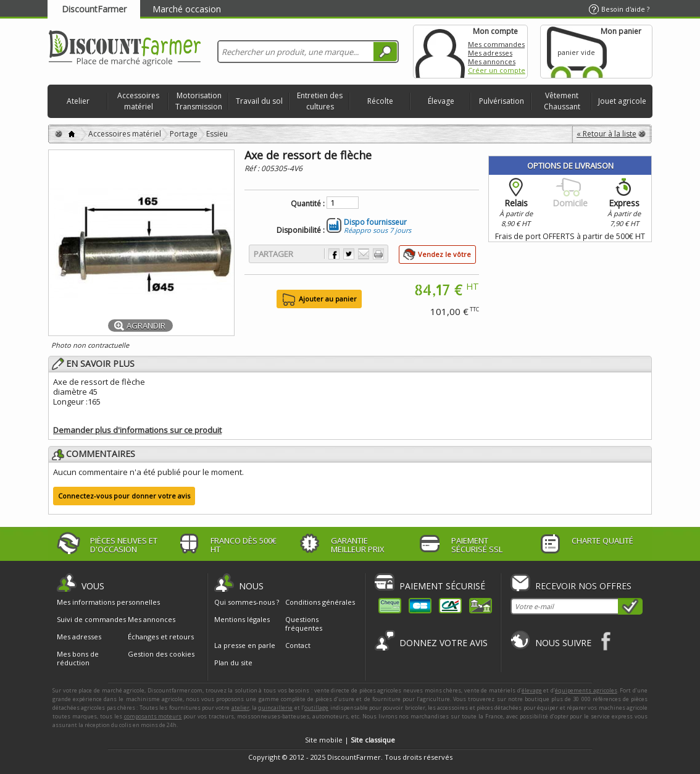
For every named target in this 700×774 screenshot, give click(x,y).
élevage (532, 690)
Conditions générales (320, 602)
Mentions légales (242, 619)
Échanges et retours (161, 637)
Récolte (380, 101)
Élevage (441, 101)
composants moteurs (153, 716)
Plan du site (233, 663)
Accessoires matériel (138, 101)
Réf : (253, 168)
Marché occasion (187, 9)
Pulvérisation (502, 101)
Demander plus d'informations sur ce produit (137, 430)
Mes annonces (492, 61)
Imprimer (378, 254)
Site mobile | (350, 740)
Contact (298, 645)
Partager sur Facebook (334, 254)
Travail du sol (259, 101)
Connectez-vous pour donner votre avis (124, 496)
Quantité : (308, 204)
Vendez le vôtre (444, 254)
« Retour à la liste (606, 134)
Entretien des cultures (320, 101)
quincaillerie (275, 708)
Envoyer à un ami (364, 254)
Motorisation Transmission (199, 101)
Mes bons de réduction (78, 658)
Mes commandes (496, 44)
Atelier (78, 101)
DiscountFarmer (94, 9)
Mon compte (440, 52)
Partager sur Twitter (349, 254)
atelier (240, 708)
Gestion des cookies (161, 654)
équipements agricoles (586, 690)
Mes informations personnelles (108, 602)
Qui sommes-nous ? (247, 602)
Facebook (606, 641)
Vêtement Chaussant (562, 101)
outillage (316, 708)
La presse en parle (245, 645)
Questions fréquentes (304, 624)
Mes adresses (490, 53)
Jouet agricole (622, 101)
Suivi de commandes (91, 620)
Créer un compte (497, 70)
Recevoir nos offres (583, 586)
